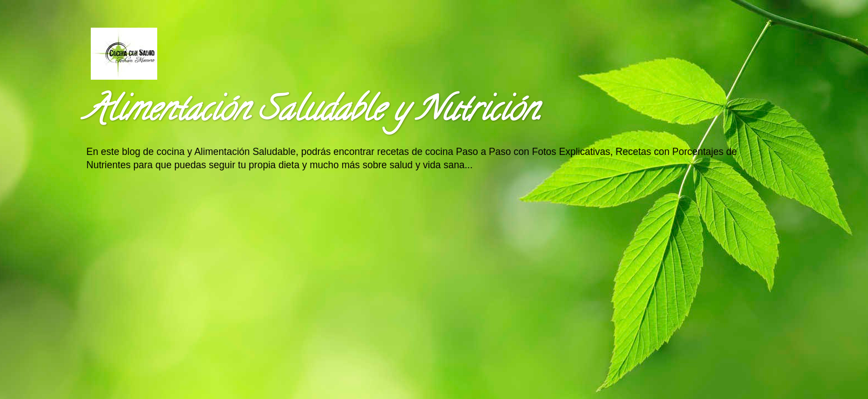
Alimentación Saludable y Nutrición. (313, 113)
